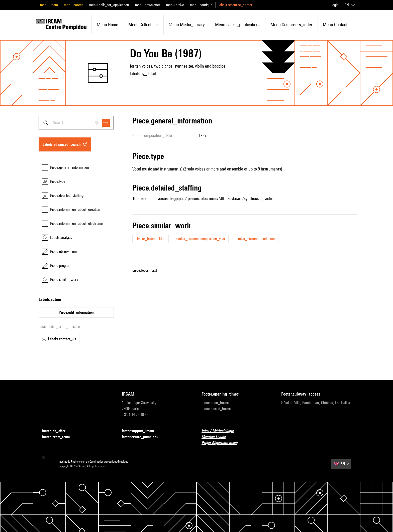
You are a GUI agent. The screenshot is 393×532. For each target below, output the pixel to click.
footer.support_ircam (141, 431)
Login (335, 5)
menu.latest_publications (238, 25)
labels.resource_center (235, 5)
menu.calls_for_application (109, 5)
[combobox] (76, 123)
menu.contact (335, 25)
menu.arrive (175, 5)
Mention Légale (217, 437)
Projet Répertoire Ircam (222, 443)
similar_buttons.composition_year (201, 239)
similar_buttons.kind (151, 239)
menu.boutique (201, 5)
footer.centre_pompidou (143, 437)
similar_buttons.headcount (256, 239)
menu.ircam (49, 5)
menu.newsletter (148, 5)
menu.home (107, 25)
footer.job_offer (57, 431)
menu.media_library (187, 25)
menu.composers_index (291, 25)
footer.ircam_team (59, 437)
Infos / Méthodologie (221, 431)
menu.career (73, 5)
